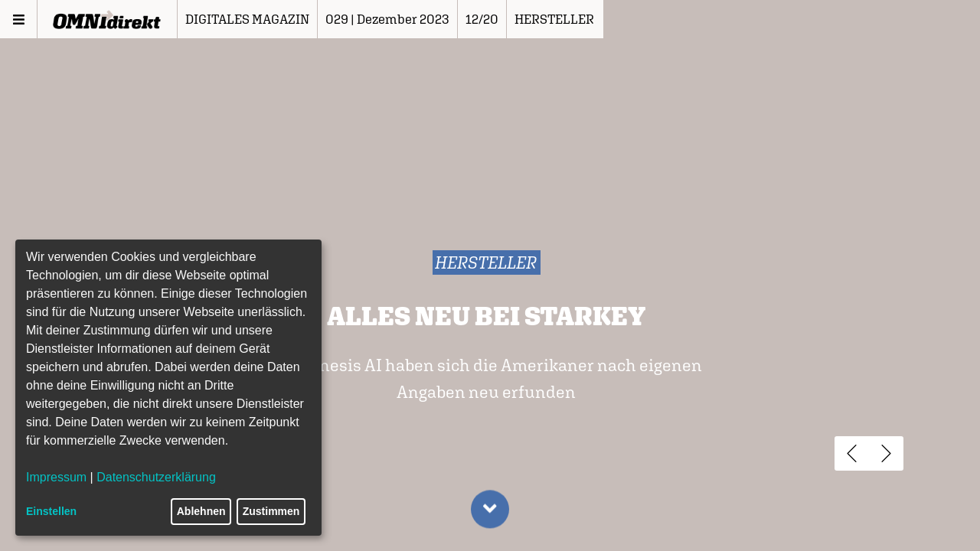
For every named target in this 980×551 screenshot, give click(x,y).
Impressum (56, 477)
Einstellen (51, 511)
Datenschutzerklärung (156, 477)
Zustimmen (271, 511)
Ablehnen (201, 511)
